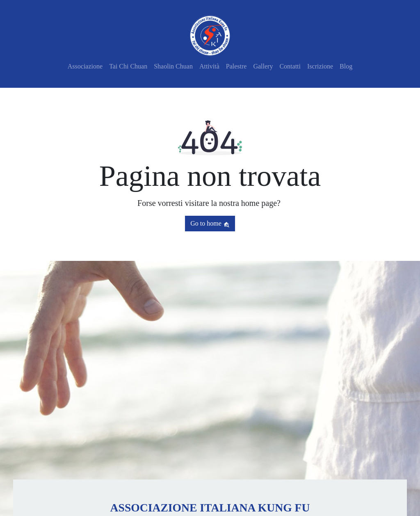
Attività (209, 66)
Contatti (290, 66)
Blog (346, 66)
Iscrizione (320, 66)
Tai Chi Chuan (128, 66)
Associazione (85, 66)
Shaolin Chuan (173, 66)
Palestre (236, 66)
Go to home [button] (210, 224)
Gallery (263, 66)
